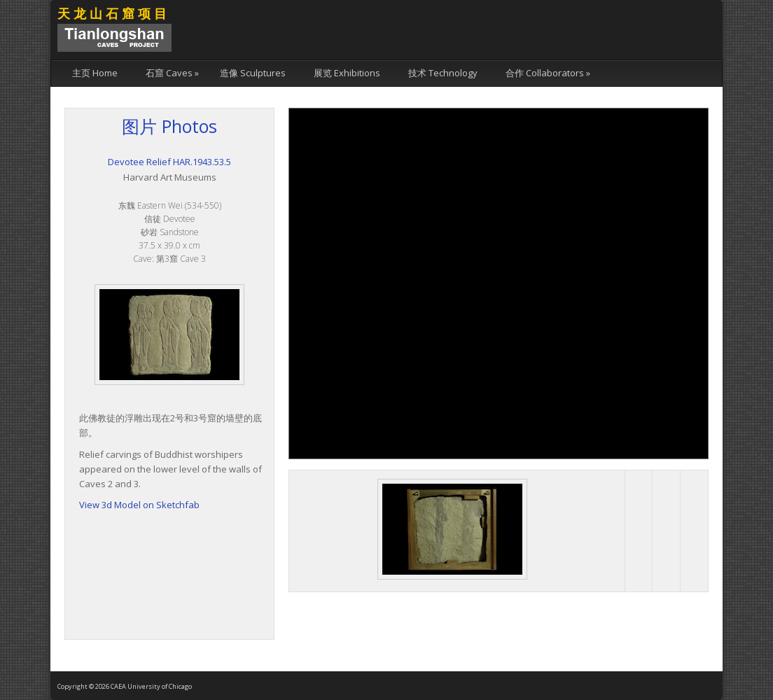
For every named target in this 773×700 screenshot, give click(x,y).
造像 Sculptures (253, 73)
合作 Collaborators (548, 73)
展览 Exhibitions (347, 73)
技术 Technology (443, 73)
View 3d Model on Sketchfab (139, 505)
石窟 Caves (172, 73)
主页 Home (95, 73)
